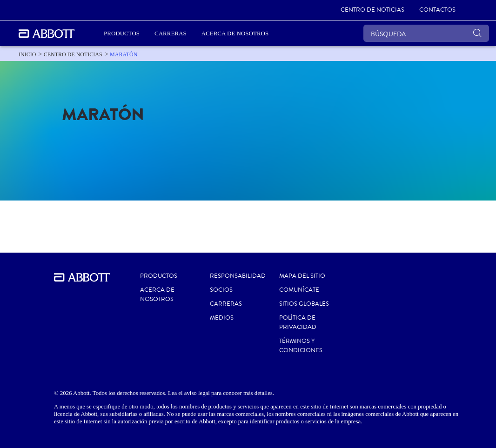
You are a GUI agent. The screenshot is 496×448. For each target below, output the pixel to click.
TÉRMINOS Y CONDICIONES (301, 346)
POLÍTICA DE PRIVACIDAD (298, 322)
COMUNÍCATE (299, 290)
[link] (372, 10)
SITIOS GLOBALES (304, 304)
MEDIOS (222, 318)
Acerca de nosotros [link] (235, 33)
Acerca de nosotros (157, 294)
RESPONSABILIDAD (238, 276)
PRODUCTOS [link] (122, 33)
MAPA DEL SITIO (302, 276)
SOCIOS (221, 290)
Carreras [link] (171, 33)
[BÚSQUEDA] (426, 33)
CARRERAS (226, 304)
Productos (159, 276)
